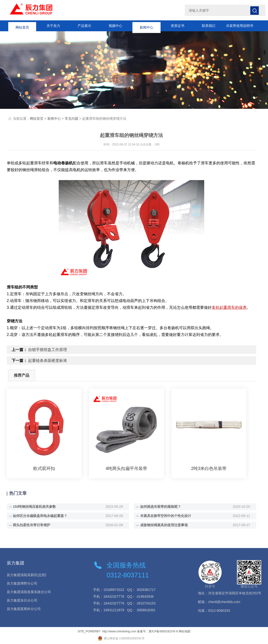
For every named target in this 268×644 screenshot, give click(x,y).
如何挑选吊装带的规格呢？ (161, 507)
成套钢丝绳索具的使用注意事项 (164, 525)
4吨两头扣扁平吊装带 (126, 469)
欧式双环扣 (44, 469)
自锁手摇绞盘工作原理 (48, 350)
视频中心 (115, 26)
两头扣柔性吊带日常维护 (32, 525)
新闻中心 (146, 26)
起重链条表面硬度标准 (48, 361)
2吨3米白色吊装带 (209, 469)
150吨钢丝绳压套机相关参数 (34, 507)
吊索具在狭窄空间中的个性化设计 (166, 516)
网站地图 (185, 631)
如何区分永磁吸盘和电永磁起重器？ (40, 516)
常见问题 (72, 119)
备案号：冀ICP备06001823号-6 (157, 631)
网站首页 (22, 26)
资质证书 (178, 26)
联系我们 (209, 26)
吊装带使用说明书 (240, 26)
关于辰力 (53, 26)
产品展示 (84, 26)
